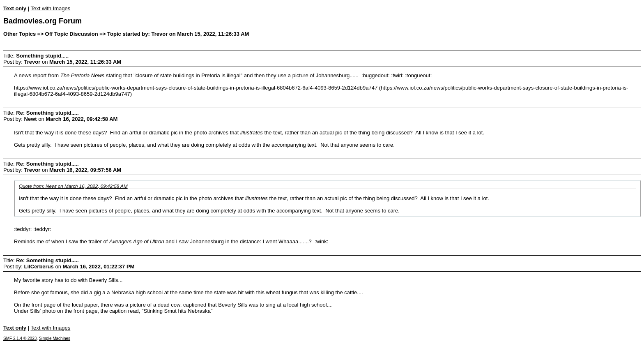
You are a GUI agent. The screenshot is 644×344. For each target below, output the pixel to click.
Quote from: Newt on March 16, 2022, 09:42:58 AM (73, 186)
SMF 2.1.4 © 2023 (20, 338)
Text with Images (50, 8)
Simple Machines (55, 338)
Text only (15, 8)
